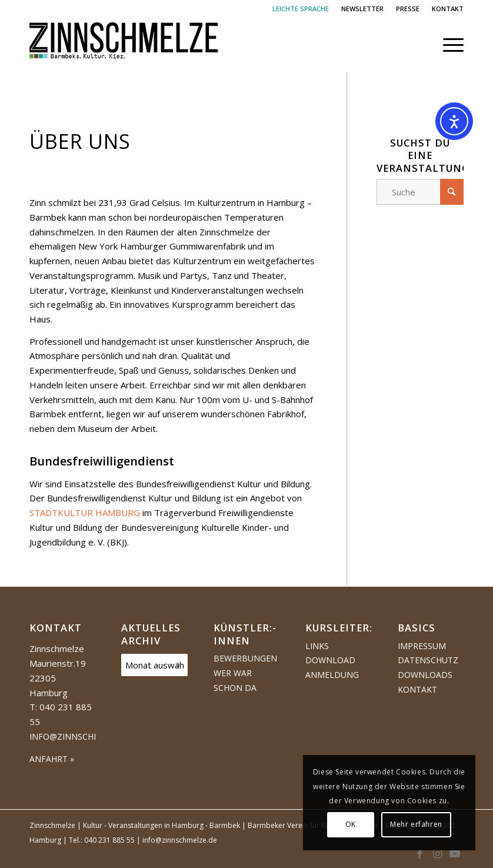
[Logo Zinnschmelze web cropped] (124, 45)
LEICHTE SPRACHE (301, 9)
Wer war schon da (235, 680)
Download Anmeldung (332, 667)
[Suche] (420, 192)
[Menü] (447, 45)
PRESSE (408, 9)
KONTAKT (448, 9)
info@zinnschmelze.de (81, 736)
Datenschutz (428, 660)
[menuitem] (301, 9)
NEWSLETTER (362, 9)
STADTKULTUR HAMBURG (85, 513)
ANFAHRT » (52, 759)
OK (351, 824)
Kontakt (417, 689)
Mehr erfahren (416, 824)
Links (317, 646)
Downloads (425, 675)
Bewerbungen (245, 658)
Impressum (422, 646)
